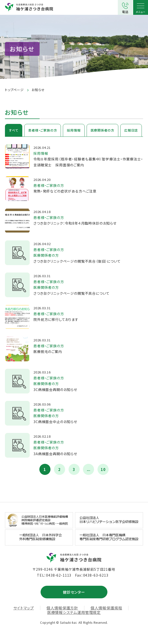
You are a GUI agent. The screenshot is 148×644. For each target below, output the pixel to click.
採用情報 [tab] (74, 130)
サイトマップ (24, 608)
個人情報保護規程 (106, 608)
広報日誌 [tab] (131, 130)
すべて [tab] (14, 130)
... (89, 469)
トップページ (14, 90)
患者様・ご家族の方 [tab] (43, 130)
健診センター (74, 592)
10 (103, 469)
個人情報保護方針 (62, 608)
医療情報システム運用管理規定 (74, 612)
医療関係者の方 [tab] (102, 130)
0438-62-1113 (59, 575)
